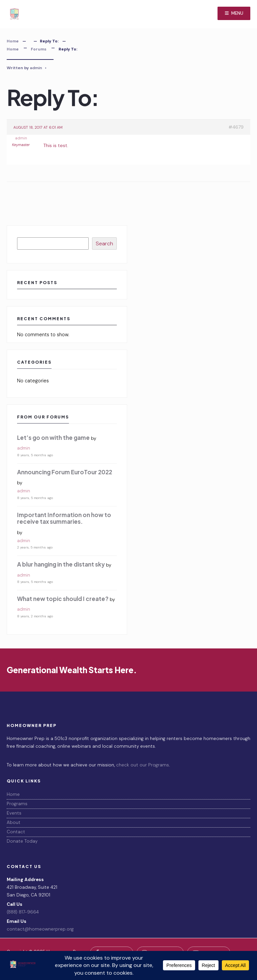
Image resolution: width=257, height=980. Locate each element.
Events (14, 813)
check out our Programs (143, 765)
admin (36, 68)
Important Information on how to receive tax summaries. (64, 518)
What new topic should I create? (63, 599)
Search (104, 243)
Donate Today (22, 841)
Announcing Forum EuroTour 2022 (65, 472)
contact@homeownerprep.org (40, 929)
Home (13, 41)
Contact (16, 832)
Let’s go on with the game (53, 438)
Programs (17, 804)
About (14, 822)
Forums (39, 49)
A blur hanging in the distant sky (61, 564)
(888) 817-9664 (23, 912)
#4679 (236, 127)
